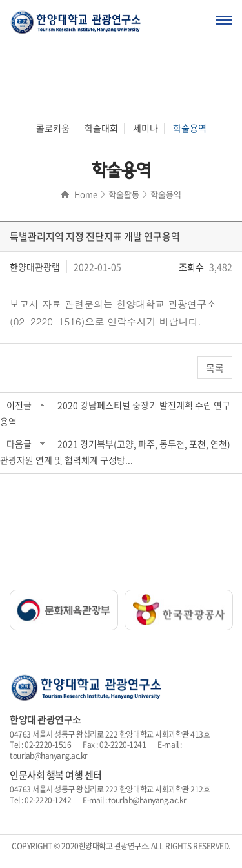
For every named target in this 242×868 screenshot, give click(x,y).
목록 (215, 368)
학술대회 (101, 128)
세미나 (146, 128)
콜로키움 (53, 128)
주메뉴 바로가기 (0, 0)
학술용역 (190, 128)
